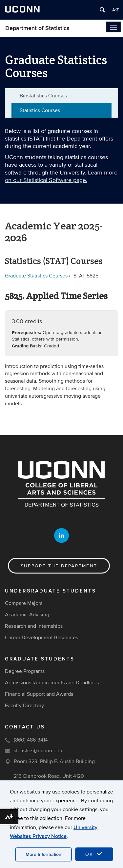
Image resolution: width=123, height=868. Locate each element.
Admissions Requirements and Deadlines (52, 683)
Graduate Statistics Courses (36, 276)
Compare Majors (24, 603)
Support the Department (59, 566)
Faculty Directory (24, 706)
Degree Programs (25, 671)
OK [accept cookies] (94, 854)
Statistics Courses (40, 110)
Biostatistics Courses (43, 96)
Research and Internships (34, 626)
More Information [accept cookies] (43, 854)
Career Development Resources (41, 638)
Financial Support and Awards (39, 694)
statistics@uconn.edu (38, 751)
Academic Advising (27, 615)
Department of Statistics (37, 28)
